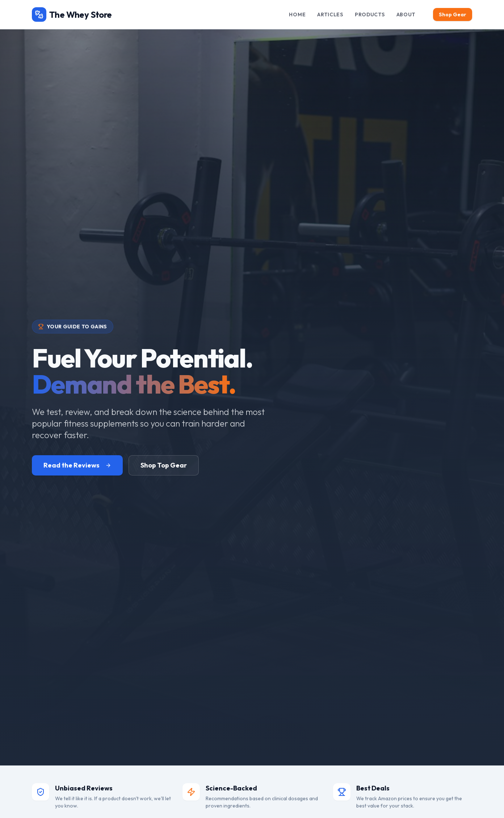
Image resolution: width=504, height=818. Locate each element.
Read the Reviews (77, 465)
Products (370, 14)
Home (297, 14)
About (406, 14)
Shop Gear (453, 14)
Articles (330, 14)
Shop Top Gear (164, 465)
